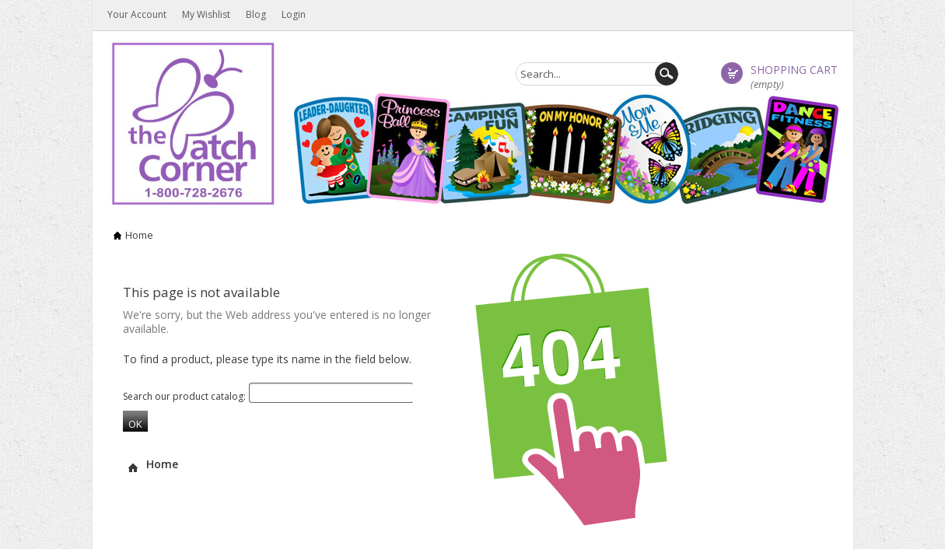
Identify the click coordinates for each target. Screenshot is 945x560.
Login (294, 14)
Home (139, 235)
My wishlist (206, 14)
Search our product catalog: (184, 396)
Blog (256, 14)
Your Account (137, 14)
